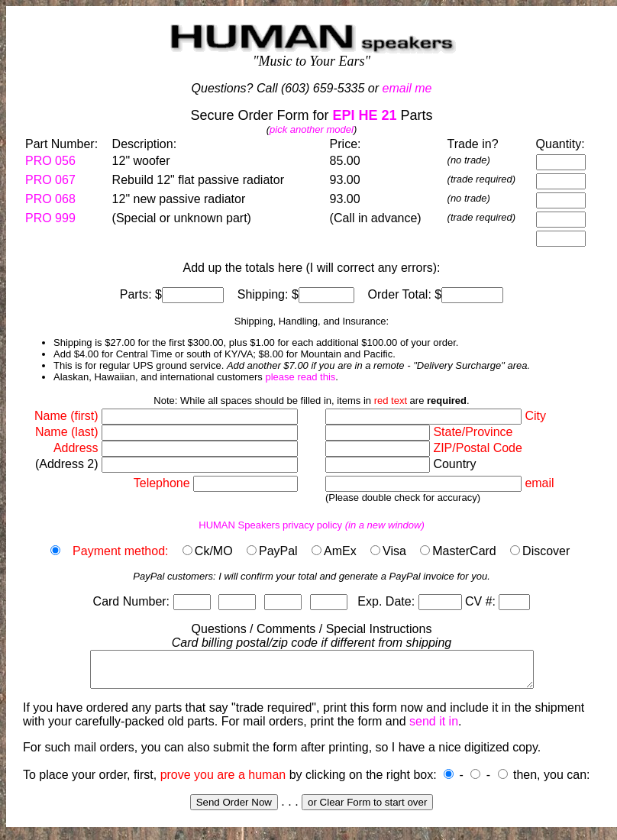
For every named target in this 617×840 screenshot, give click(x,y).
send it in (434, 728)
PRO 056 (50, 161)
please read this (300, 377)
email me (407, 88)
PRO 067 (50, 180)
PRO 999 (50, 218)
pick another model (312, 129)
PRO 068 (50, 199)
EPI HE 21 (364, 115)
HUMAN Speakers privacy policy (312, 525)
